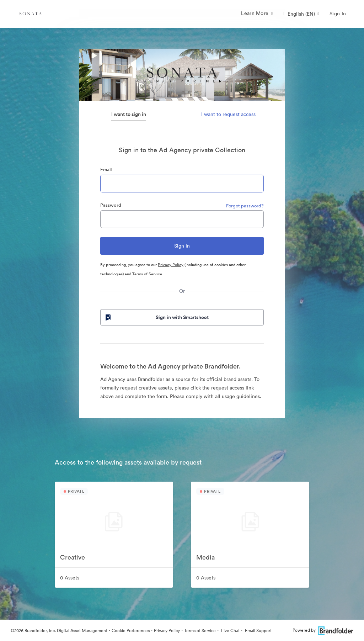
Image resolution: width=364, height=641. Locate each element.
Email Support (258, 631)
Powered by (323, 630)
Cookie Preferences (131, 631)
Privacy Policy (171, 265)
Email (106, 169)
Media (205, 557)
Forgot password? (245, 206)
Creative (73, 557)
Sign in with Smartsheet (156, 317)
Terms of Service (147, 274)
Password (111, 205)
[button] (301, 14)
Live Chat (230, 631)
